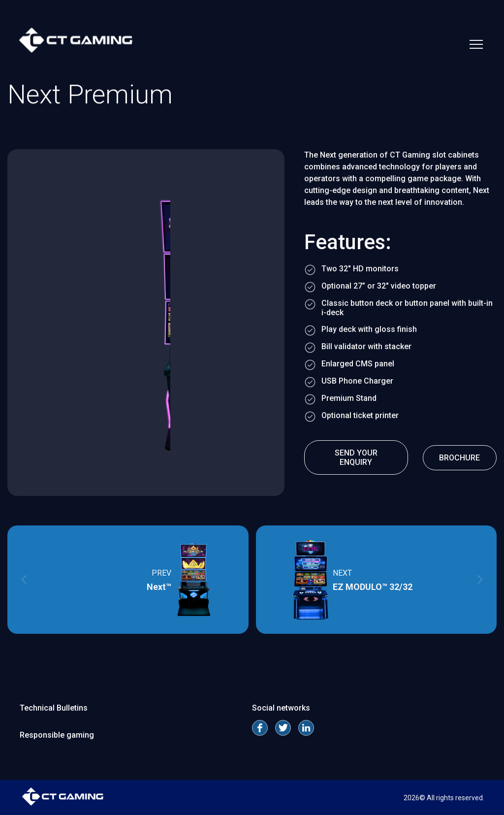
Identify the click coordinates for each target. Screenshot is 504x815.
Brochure (459, 458)
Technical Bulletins (54, 708)
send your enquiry (356, 457)
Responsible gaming (57, 735)
